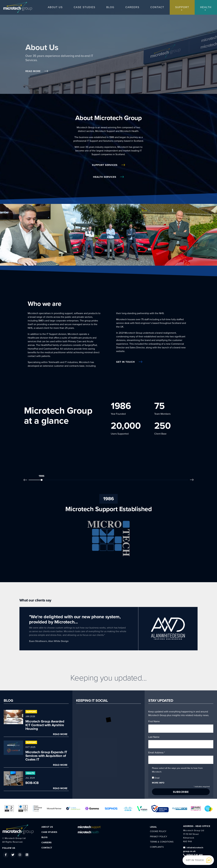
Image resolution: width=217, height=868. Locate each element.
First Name (154, 721)
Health (206, 7)
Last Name (154, 737)
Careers (132, 7)
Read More (37, 71)
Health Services (108, 177)
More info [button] (158, 783)
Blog (110, 7)
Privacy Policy (159, 837)
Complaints (157, 847)
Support (182, 7)
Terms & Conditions (162, 842)
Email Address (157, 753)
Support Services (109, 165)
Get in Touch (129, 362)
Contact (157, 7)
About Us (55, 7)
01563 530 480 (193, 855)
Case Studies (85, 7)
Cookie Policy (158, 831)
